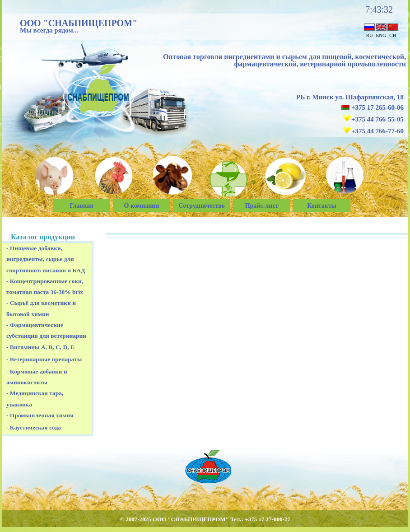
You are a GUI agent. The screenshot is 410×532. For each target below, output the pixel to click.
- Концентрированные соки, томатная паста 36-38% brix (45, 287)
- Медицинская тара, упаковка (35, 399)
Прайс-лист (262, 206)
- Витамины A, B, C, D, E (40, 347)
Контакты (321, 206)
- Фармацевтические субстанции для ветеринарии (46, 330)
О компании (142, 206)
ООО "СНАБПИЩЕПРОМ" (79, 23)
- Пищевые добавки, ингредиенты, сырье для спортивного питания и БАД (46, 259)
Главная (81, 206)
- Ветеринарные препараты (44, 359)
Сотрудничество (202, 206)
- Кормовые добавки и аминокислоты (37, 377)
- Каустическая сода (34, 427)
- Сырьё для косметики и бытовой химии (41, 308)
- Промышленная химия (40, 415)
